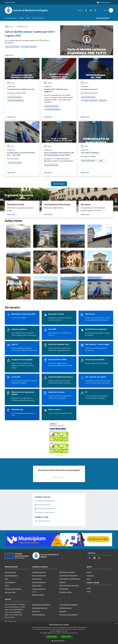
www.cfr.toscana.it (59, 455)
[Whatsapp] (95, 10)
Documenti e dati (10, 592)
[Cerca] (111, 10)
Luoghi (89, 588)
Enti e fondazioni (10, 582)
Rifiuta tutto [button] (66, 637)
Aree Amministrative (11, 576)
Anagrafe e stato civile (39, 572)
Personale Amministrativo (13, 589)
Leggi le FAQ (36, 611)
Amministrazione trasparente (69, 605)
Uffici (6, 579)
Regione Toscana (10, 2)
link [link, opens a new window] (77, 633)
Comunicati (90, 576)
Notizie (11, 83)
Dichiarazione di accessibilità (68, 615)
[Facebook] (85, 10)
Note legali (63, 611)
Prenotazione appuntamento (41, 605)
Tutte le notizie (59, 184)
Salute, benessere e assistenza (69, 585)
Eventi (89, 591)
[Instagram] (90, 10)
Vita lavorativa (37, 579)
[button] (59, 641)
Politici (7, 586)
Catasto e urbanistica (39, 589)
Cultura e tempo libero (39, 576)
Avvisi (10, 27)
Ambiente (62, 582)
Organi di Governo (10, 572)
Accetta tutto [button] (52, 637)
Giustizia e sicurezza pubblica (68, 575)
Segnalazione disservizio (40, 608)
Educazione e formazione (67, 572)
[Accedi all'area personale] (104, 2)
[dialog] (59, 633)
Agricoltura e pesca (65, 592)
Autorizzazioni (64, 589)
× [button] (116, 624)
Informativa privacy (65, 608)
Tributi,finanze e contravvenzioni (70, 579)
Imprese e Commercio (39, 582)
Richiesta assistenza (38, 615)
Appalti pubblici (37, 586)
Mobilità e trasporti (38, 595)
